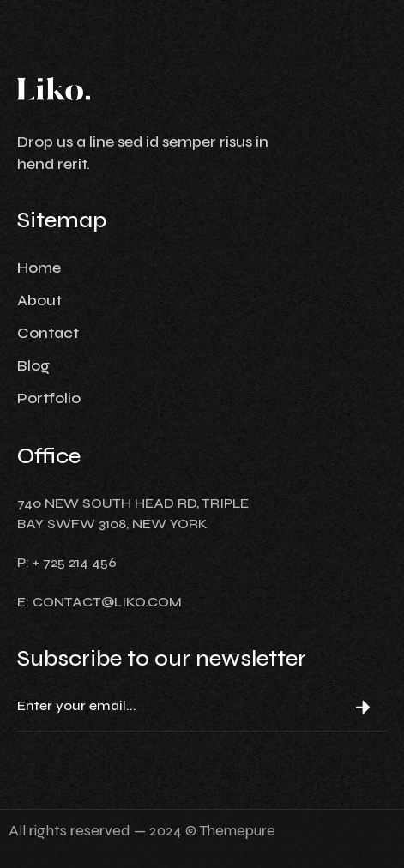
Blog (33, 365)
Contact (48, 333)
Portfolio (49, 398)
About (39, 300)
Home (39, 268)
